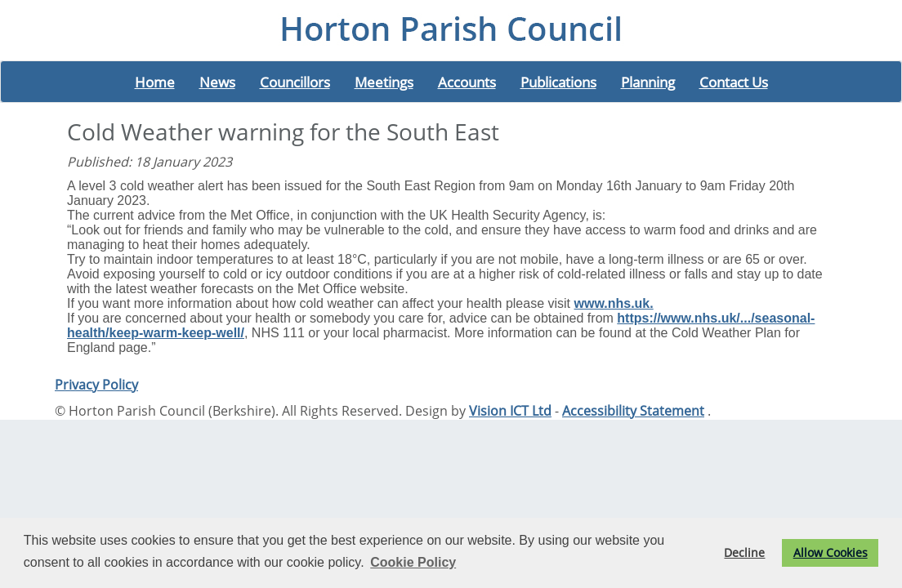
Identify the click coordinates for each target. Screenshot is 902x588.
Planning (648, 82)
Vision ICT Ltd (510, 411)
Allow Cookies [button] (831, 552)
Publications (558, 82)
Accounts (467, 82)
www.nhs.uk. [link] (614, 303)
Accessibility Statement (633, 411)
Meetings (384, 82)
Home (155, 82)
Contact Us (734, 82)
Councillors (295, 82)
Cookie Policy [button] (413, 562)
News (217, 82)
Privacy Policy (96, 385)
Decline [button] (744, 552)
